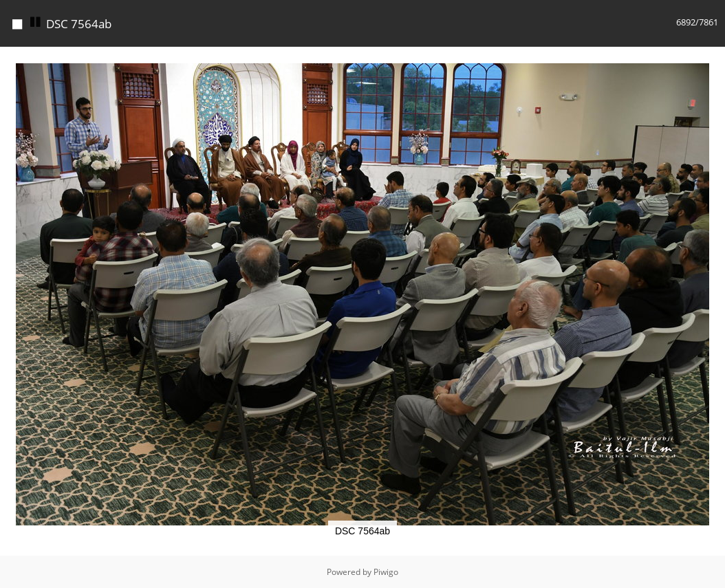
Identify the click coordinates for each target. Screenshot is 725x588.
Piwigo (386, 572)
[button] (713, 59)
